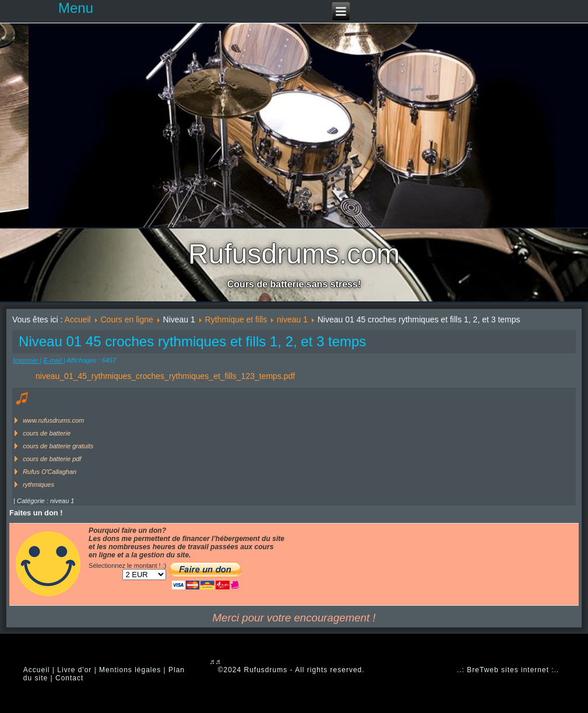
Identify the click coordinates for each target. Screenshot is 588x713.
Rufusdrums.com (294, 254)
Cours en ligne (127, 319)
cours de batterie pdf (52, 459)
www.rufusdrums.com (53, 420)
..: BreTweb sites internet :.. (508, 670)
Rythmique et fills (236, 319)
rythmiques (38, 484)
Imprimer (26, 360)
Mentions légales (130, 670)
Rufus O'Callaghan (50, 472)
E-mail (53, 360)
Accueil (78, 319)
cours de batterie (47, 433)
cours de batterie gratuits (58, 446)
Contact (69, 678)
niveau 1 (292, 319)
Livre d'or (74, 670)
